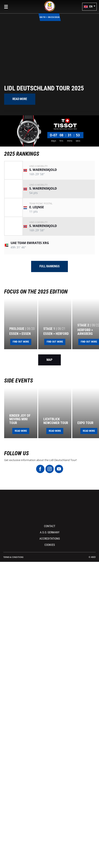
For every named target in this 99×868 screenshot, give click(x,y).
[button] (89, 7)
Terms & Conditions (13, 557)
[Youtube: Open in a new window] (59, 469)
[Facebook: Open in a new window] (40, 469)
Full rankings (49, 266)
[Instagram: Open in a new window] (50, 469)
